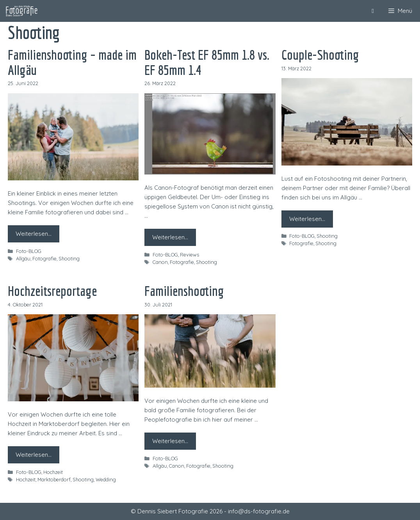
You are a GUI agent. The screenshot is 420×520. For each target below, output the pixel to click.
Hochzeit (53, 472)
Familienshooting (184, 291)
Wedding (106, 479)
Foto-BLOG (29, 251)
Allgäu (23, 258)
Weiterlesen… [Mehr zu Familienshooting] (170, 441)
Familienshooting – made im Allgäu (72, 62)
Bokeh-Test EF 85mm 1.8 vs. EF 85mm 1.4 (207, 62)
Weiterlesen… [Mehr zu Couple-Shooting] (307, 219)
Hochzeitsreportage (52, 291)
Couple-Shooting (320, 55)
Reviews (190, 255)
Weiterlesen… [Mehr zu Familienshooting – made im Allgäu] (34, 234)
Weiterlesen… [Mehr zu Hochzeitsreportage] (34, 455)
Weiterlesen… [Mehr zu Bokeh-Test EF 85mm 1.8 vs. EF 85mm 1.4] (170, 237)
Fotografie (44, 258)
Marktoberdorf (54, 479)
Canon (160, 262)
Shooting (69, 258)
